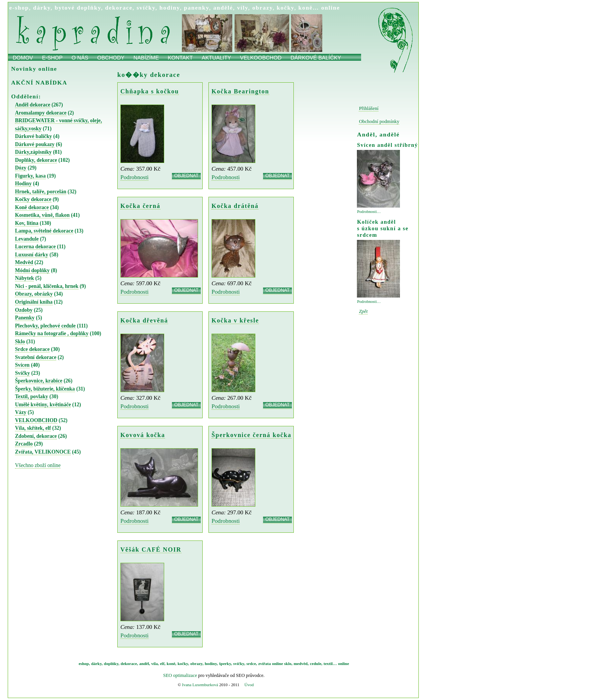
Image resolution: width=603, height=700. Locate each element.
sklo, (288, 663)
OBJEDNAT (186, 176)
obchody (111, 58)
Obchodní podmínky (379, 121)
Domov (23, 58)
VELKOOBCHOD (36, 420)
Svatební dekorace (36, 357)
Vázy (21, 412)
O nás (80, 58)
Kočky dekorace (33, 199)
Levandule (27, 239)
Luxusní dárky (32, 255)
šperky (225, 663)
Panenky (25, 318)
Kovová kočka (143, 435)
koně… (309, 7)
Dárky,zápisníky (33, 152)
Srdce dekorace (32, 349)
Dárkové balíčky (316, 58)
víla (154, 663)
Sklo (20, 342)
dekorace (119, 7)
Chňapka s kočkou (150, 91)
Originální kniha (34, 302)
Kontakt (180, 58)
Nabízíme (146, 58)
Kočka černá (140, 206)
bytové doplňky (78, 7)
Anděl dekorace (33, 105)
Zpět (363, 311)
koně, (171, 663)
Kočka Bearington (240, 91)
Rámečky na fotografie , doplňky (52, 333)
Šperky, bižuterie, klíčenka (45, 389)
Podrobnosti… (369, 212)
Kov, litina (27, 223)
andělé (223, 7)
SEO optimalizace (180, 675)
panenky (197, 7)
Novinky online (34, 69)
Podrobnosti (134, 177)
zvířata (264, 663)
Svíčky (22, 373)
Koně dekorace (32, 207)
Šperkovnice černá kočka (252, 435)
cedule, (316, 663)
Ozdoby (24, 310)
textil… (330, 663)
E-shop (52, 58)
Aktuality (217, 58)
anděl (144, 663)
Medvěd (24, 262)
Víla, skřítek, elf (33, 428)
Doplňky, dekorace (36, 160)
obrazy (262, 7)
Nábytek (24, 278)
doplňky (111, 663)
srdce (251, 663)
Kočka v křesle (235, 320)
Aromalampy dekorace (41, 113)
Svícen (22, 365)
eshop (84, 663)
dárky (42, 7)
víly (242, 7)
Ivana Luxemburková (200, 685)
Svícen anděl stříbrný (387, 145)
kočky (286, 7)
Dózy (21, 168)
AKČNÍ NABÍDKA (39, 82)
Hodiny (23, 184)
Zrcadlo (24, 444)
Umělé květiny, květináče (43, 405)
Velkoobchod (261, 58)
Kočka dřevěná (144, 320)
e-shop (19, 7)
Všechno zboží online (38, 465)
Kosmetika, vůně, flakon (42, 215)
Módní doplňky (32, 270)
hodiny (170, 7)
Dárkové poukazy (35, 144)
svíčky (146, 7)
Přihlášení (369, 108)
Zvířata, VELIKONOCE (43, 452)
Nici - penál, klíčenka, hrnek (47, 286)
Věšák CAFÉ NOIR (151, 550)
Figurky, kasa (30, 176)
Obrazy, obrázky (34, 294)
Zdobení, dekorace (36, 436)
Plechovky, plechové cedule (45, 326)
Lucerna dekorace (35, 247)
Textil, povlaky (32, 397)
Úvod (249, 685)
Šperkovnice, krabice (39, 381)
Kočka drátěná (235, 206)
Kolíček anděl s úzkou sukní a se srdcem (383, 228)
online (331, 7)
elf (162, 663)
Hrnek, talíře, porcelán (41, 192)
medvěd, (301, 663)
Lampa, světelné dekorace (44, 231)
